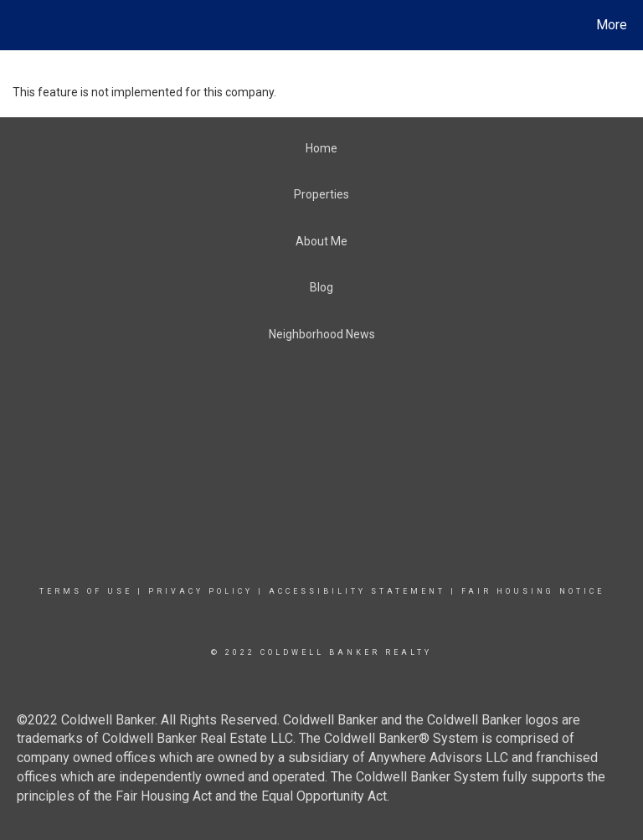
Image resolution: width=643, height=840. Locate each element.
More (612, 25)
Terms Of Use (86, 591)
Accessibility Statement (357, 591)
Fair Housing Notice (533, 591)
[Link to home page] (16, 25)
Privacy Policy (201, 591)
